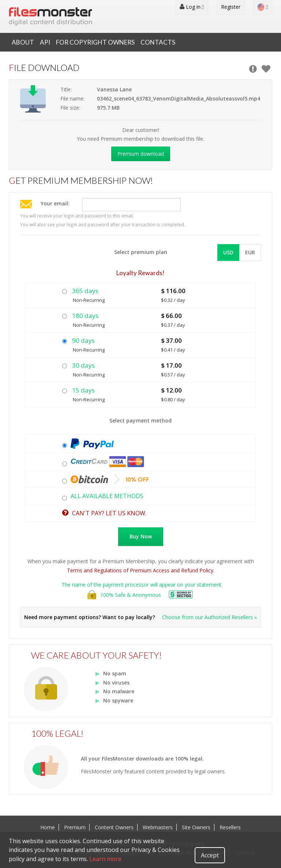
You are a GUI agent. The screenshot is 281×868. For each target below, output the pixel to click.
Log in (192, 7)
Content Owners (114, 827)
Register (231, 7)
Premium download (141, 154)
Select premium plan (141, 252)
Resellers (230, 827)
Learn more (105, 859)
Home (48, 827)
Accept (210, 855)
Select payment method (140, 420)
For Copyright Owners (95, 42)
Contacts (158, 42)
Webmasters (158, 827)
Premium (75, 827)
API (45, 42)
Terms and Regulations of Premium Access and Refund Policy (140, 570)
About (23, 42)
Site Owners (196, 827)
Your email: (55, 203)
